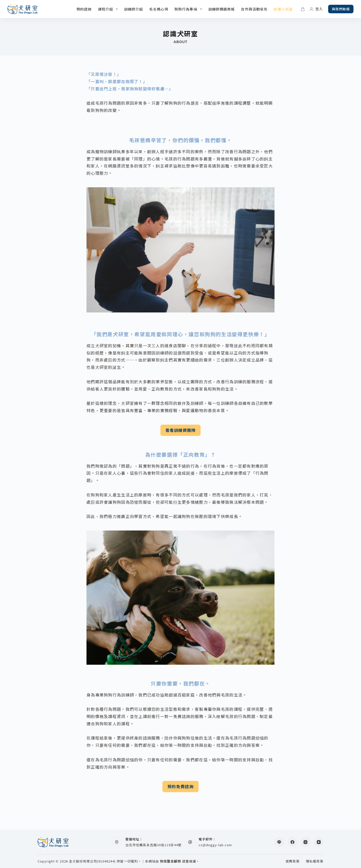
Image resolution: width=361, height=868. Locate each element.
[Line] (279, 842)
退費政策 (293, 861)
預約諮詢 (84, 9)
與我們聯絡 (341, 9)
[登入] (316, 9)
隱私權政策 (315, 861)
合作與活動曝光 (254, 9)
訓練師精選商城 (222, 9)
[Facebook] (293, 842)
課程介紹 (109, 9)
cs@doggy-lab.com (215, 845)
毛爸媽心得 (159, 9)
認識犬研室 (283, 9)
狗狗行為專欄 (189, 9)
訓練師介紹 (134, 9)
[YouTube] (319, 842)
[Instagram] (306, 842)
